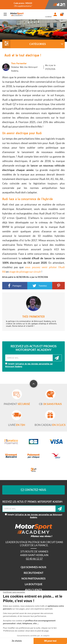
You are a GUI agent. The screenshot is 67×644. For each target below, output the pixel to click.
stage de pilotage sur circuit (25, 272)
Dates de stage (48, 14)
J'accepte (29, 365)
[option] (23, 5)
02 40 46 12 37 (34, 559)
